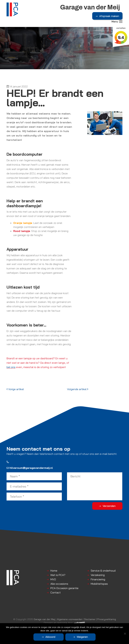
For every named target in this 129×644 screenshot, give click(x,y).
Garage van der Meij (44, 619)
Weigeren (82, 637)
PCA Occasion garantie (64, 588)
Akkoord (50, 637)
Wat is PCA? (58, 575)
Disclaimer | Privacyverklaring (100, 619)
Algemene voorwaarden (70, 619)
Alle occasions (59, 584)
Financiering (98, 579)
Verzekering (98, 575)
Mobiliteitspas (99, 584)
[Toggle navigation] (121, 22)
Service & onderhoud (103, 571)
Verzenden (109, 506)
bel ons (11, 367)
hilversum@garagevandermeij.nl (30, 468)
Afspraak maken (109, 16)
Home (54, 571)
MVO (53, 579)
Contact (56, 592)
